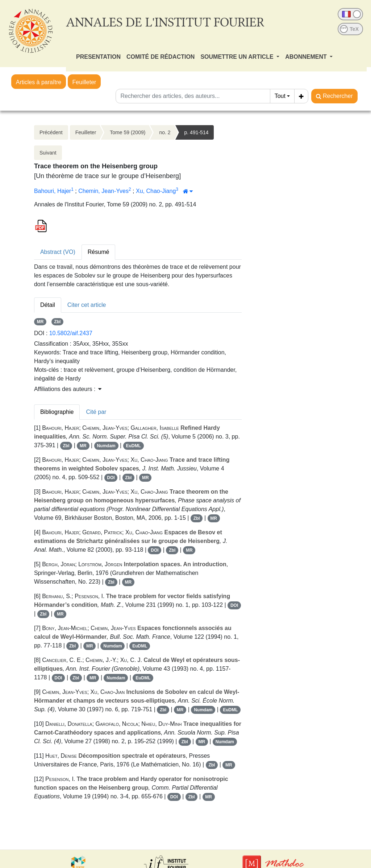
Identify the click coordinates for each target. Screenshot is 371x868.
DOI (111, 478)
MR (40, 322)
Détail (48, 305)
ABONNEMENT (307, 57)
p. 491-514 (197, 132)
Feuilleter (84, 82)
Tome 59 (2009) (128, 132)
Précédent (51, 132)
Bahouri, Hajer (53, 191)
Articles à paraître (39, 82)
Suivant (48, 153)
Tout (280, 96)
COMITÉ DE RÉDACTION (161, 57)
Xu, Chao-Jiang (156, 191)
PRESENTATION (98, 57)
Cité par (96, 412)
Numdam (106, 446)
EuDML (133, 446)
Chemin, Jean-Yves (103, 191)
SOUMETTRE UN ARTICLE (238, 57)
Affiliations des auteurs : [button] (68, 389)
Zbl (57, 322)
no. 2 (165, 132)
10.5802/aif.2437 (71, 333)
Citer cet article (87, 305)
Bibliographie (57, 412)
